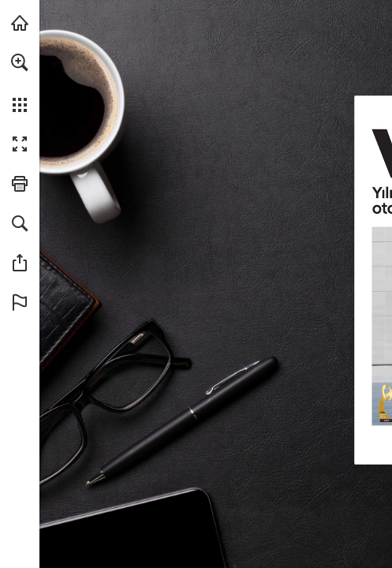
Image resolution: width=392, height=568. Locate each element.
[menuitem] (20, 83)
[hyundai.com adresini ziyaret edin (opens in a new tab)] (20, 23)
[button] (20, 62)
